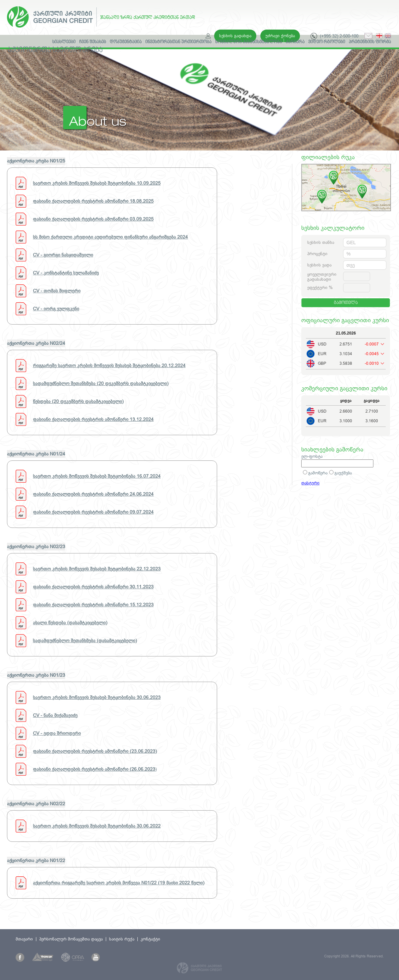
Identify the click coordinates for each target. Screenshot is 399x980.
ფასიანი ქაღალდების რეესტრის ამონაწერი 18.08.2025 (93, 201)
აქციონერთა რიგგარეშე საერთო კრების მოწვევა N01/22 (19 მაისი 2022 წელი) (119, 883)
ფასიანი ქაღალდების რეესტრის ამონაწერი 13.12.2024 (93, 419)
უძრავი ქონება (280, 36)
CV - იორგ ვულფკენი (56, 309)
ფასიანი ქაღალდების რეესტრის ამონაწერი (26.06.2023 (94, 769)
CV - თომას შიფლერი (57, 291)
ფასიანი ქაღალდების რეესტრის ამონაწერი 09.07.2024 (93, 512)
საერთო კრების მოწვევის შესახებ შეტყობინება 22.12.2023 (97, 569)
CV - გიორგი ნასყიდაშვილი (63, 255)
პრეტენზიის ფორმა (370, 42)
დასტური (310, 483)
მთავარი (24, 939)
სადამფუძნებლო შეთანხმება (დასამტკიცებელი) (85, 640)
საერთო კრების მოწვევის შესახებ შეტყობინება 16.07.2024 (97, 476)
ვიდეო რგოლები (327, 42)
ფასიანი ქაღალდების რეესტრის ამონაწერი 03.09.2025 (93, 219)
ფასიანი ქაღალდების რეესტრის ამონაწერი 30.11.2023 (93, 587)
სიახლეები (64, 42)
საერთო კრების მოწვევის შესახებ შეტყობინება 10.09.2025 (97, 183)
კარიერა (295, 42)
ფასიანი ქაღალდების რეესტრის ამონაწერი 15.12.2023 (93, 605)
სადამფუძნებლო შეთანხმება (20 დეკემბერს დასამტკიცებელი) (101, 383)
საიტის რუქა (122, 939)
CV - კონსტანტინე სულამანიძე (66, 273)
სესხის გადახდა (235, 36)
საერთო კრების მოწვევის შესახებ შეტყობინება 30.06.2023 (97, 697)
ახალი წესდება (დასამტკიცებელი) (70, 623)
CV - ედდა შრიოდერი (57, 733)
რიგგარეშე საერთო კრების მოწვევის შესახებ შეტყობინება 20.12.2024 (109, 365)
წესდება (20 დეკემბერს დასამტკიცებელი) (78, 401)
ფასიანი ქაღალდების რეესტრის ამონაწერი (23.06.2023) (95, 751)
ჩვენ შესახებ (93, 42)
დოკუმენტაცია (126, 42)
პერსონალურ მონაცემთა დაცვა (71, 939)
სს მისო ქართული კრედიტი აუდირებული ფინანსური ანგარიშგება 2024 (110, 237)
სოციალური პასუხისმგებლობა (249, 42)
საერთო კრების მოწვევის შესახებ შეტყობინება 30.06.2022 (97, 826)
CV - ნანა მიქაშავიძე (55, 715)
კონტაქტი (150, 939)
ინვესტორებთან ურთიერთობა (178, 42)
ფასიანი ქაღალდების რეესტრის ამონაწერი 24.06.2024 (93, 494)
